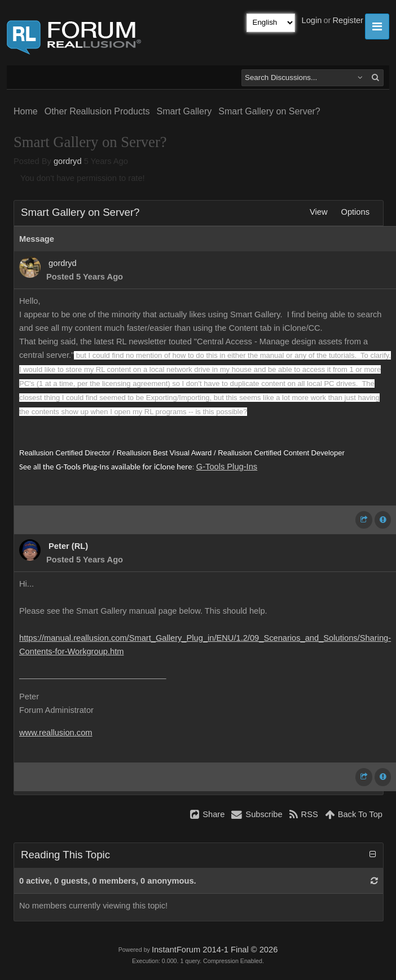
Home (26, 111)
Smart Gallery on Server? (269, 111)
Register (348, 20)
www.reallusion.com (56, 733)
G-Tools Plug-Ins (227, 467)
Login (312, 20)
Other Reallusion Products (97, 111)
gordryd (68, 161)
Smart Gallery (184, 111)
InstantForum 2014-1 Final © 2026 (215, 950)
